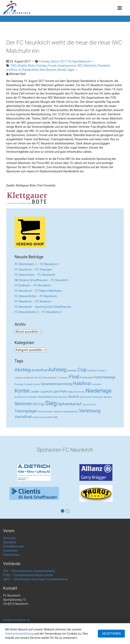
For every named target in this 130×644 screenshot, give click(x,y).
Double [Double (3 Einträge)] (101, 370)
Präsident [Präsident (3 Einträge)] (33, 397)
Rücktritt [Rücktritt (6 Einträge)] (74, 397)
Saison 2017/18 (61, 61)
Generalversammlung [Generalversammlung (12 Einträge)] (57, 384)
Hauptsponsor (67, 66)
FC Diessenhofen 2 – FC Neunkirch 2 (38, 312)
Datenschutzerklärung (19, 634)
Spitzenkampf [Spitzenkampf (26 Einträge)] (70, 404)
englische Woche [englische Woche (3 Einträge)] (33, 378)
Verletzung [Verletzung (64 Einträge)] (90, 411)
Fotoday (44, 61)
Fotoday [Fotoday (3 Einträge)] (19, 384)
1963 (13, 66)
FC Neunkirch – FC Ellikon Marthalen (38, 291)
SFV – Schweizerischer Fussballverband (29, 571)
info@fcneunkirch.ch (16, 620)
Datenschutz (11, 555)
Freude (52, 66)
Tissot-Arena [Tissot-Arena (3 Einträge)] (89, 404)
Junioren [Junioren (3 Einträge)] (96, 384)
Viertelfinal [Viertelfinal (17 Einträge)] (23, 417)
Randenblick (30, 70)
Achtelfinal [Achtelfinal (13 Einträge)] (39, 370)
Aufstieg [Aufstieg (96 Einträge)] (57, 370)
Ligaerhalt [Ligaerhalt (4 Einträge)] (46, 392)
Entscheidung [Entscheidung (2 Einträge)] (49, 378)
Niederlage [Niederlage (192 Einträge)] (99, 391)
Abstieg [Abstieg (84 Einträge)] (23, 370)
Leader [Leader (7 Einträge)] (35, 392)
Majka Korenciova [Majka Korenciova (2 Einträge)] (76, 392)
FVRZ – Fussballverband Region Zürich (28, 575)
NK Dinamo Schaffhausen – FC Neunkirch (41, 280)
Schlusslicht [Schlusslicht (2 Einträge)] (86, 397)
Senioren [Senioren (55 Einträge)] (23, 404)
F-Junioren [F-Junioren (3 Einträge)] (63, 378)
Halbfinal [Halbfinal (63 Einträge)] (82, 384)
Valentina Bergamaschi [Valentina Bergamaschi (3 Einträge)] (66, 412)
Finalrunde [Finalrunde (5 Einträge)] (86, 377)
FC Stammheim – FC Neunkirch (35, 275)
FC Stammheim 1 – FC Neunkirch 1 (37, 264)
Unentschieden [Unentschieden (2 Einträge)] (46, 412)
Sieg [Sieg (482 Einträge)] (51, 403)
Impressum (10, 551)
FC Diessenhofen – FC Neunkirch (36, 296)
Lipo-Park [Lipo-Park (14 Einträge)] (60, 391)
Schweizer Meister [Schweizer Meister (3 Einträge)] (102, 397)
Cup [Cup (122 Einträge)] (82, 370)
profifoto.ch (14, 70)
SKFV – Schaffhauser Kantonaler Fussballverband (35, 579)
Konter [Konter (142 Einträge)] (22, 391)
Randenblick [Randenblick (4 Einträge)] (46, 397)
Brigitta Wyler (26, 66)
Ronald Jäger (66, 70)
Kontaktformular (14, 546)
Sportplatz (10, 542)
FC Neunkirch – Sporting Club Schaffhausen (43, 307)
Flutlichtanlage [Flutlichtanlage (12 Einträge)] (105, 377)
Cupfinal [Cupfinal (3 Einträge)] (92, 370)
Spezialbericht (81, 61)
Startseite (9, 538)
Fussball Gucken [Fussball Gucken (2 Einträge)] (32, 384)
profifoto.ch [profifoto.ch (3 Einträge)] (21, 397)
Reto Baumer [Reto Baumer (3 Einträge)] (60, 397)
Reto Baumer (48, 70)
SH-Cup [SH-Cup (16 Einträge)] (38, 404)
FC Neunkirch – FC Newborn (33, 301)
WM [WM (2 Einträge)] (56, 417)
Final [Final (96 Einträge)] (74, 377)
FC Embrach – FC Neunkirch (33, 285)
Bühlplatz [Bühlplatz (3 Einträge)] (72, 370)
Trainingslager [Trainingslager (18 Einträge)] (26, 411)
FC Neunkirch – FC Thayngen (33, 270)
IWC (80, 66)
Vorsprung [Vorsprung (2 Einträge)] (37, 417)
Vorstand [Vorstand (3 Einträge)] (48, 417)
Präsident (104, 66)
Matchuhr (90, 66)
